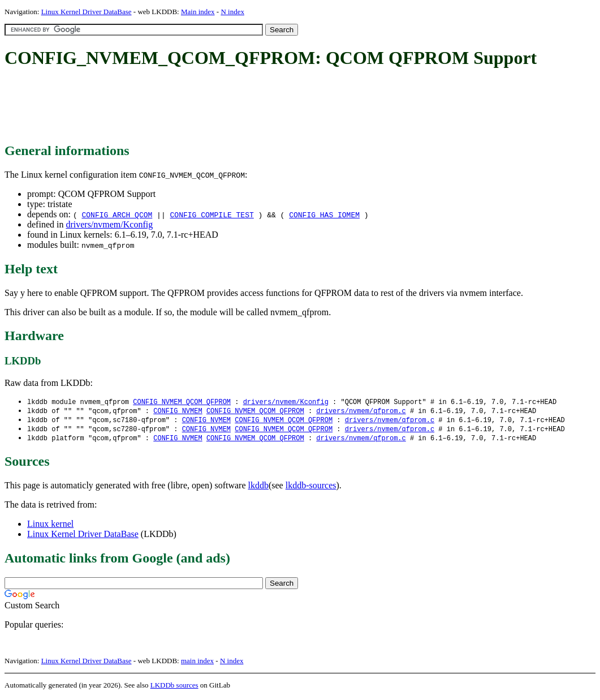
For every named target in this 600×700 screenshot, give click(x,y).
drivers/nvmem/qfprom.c (361, 412)
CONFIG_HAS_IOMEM (324, 214)
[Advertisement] (210, 106)
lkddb (258, 488)
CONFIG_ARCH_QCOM (117, 214)
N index (232, 12)
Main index (198, 12)
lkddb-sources (311, 488)
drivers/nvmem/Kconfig (109, 224)
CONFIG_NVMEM (178, 412)
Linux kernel (50, 527)
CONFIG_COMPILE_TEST (212, 214)
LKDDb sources (174, 688)
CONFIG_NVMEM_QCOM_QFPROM (182, 402)
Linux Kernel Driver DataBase (87, 12)
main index (197, 664)
